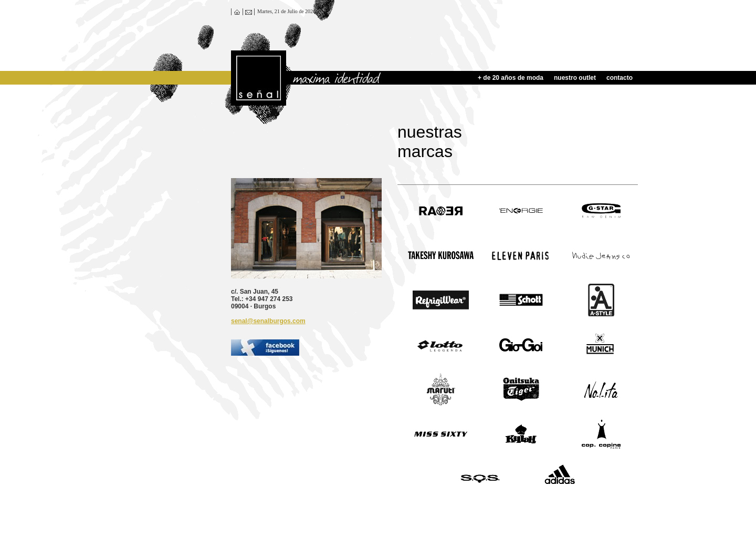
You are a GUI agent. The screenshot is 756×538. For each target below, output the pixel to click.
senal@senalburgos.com (268, 321)
